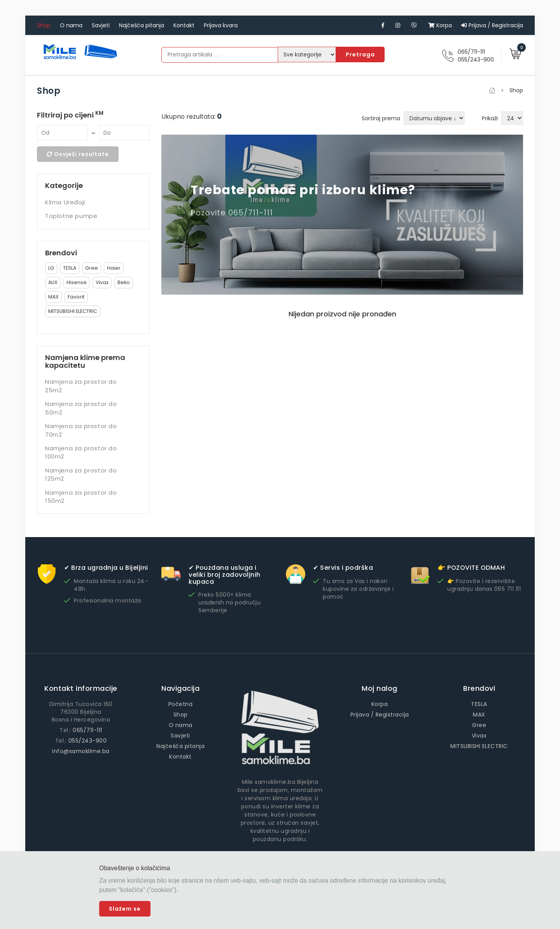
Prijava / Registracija (492, 25)
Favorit (76, 297)
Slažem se (125, 909)
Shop (44, 25)
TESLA (70, 268)
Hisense (77, 282)
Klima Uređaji (65, 202)
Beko (124, 282)
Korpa (440, 25)
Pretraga (360, 54)
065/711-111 (471, 52)
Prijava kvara (221, 25)
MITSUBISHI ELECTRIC (73, 311)
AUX (53, 282)
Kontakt (184, 25)
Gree (92, 268)
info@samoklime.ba (81, 751)
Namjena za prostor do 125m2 (81, 474)
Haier (114, 268)
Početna (181, 704)
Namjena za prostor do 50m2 (81, 408)
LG (51, 268)
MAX (53, 297)
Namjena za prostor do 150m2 (81, 497)
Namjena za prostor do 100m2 (81, 452)
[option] (342, 215)
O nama (71, 25)
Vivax (102, 282)
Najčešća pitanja (142, 25)
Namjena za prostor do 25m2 (81, 386)
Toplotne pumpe (71, 216)
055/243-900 (476, 60)
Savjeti (101, 25)
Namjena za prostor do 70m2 (81, 430)
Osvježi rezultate (78, 154)
